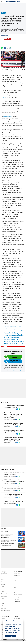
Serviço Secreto (8, 116)
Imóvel (16, 617)
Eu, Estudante (18, 572)
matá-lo (20, 83)
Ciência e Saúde (4, 596)
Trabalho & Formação (18, 578)
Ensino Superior (17, 576)
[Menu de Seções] (2, 2)
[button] (17, 633)
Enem (15, 583)
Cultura (15, 587)
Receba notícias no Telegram (15, 361)
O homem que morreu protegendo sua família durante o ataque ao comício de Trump (14, 341)
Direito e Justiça (4, 594)
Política (3, 579)
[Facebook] (5, 49)
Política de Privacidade (5, 611)
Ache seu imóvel (17, 618)
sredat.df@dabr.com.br (15, 371)
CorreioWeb (5, 617)
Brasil (2, 582)
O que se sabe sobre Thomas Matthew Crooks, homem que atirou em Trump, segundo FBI (14, 329)
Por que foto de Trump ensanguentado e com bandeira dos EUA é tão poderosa (14, 335)
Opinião (3, 599)
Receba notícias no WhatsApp (15, 357)
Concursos (17, 602)
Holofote (3, 601)
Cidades (3, 577)
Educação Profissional (18, 595)
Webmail (3, 618)
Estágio (15, 580)
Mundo (7, 36)
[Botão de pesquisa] (24, 2)
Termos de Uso (4, 613)
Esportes (3, 591)
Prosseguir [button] (11, 636)
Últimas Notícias (17, 585)
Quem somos (4, 608)
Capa (2, 575)
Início (2, 36)
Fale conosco (16, 599)
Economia (3, 584)
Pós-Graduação (17, 597)
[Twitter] (8, 49)
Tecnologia (3, 603)
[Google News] (10, 49)
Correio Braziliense (5, 572)
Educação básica (17, 573)
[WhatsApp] (2, 49)
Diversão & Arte (4, 589)
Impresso (4, 639)
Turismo (3, 606)
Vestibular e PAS (17, 590)
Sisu (14, 592)
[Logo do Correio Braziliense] (13, 1)
